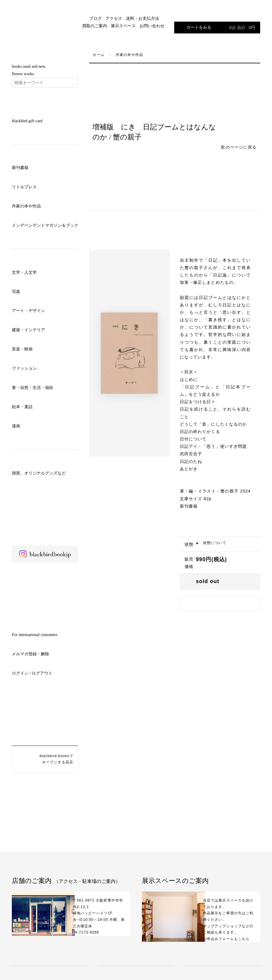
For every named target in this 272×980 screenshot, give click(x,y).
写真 (16, 292)
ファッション (24, 368)
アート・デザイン (28, 311)
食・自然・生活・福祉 (33, 388)
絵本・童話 (22, 407)
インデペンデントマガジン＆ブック (45, 225)
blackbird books (45, 21)
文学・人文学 (24, 272)
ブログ (95, 18)
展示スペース (123, 26)
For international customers (35, 635)
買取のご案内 (95, 26)
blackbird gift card (27, 121)
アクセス (114, 18)
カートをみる (221, 28)
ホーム (99, 55)
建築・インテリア (28, 330)
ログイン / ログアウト (32, 673)
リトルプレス (24, 187)
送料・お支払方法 (143, 18)
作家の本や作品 (26, 206)
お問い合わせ (152, 26)
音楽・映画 (22, 349)
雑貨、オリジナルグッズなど (39, 473)
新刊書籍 (20, 168)
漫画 (16, 426)
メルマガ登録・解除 (31, 654)
